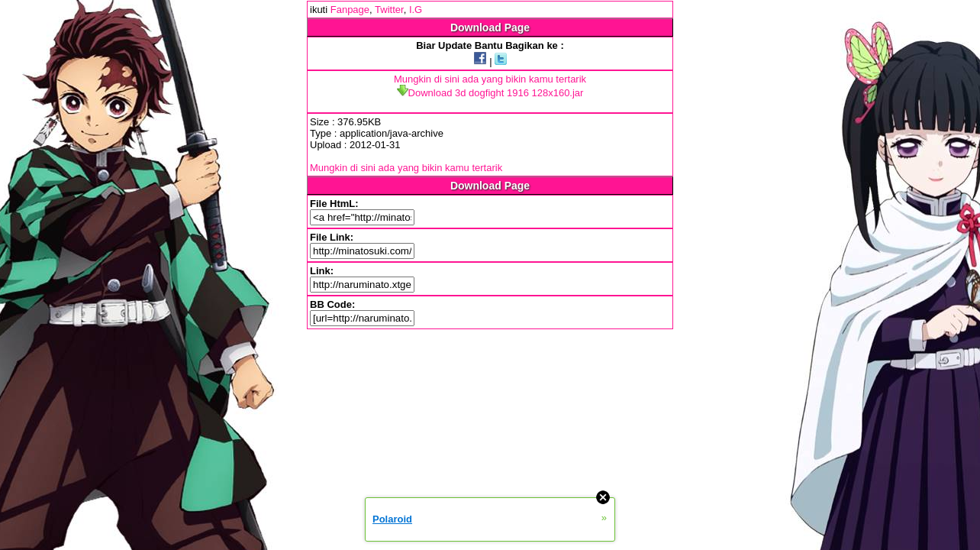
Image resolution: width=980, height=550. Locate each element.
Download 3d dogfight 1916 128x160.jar (490, 93)
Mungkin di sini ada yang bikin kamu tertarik (490, 79)
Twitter (389, 10)
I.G (416, 10)
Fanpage (350, 10)
